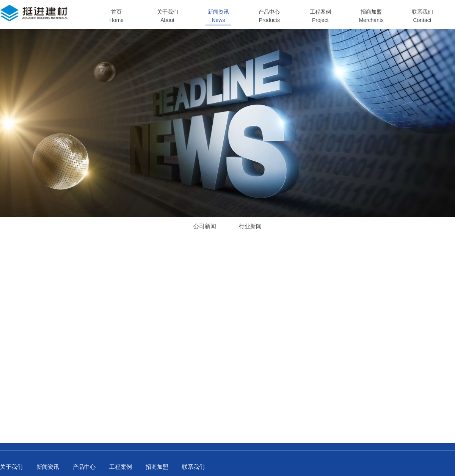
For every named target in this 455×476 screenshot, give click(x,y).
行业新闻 (250, 226)
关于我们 (11, 467)
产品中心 (84, 467)
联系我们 (193, 467)
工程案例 (121, 467)
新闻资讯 (48, 467)
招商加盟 (157, 467)
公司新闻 (205, 226)
